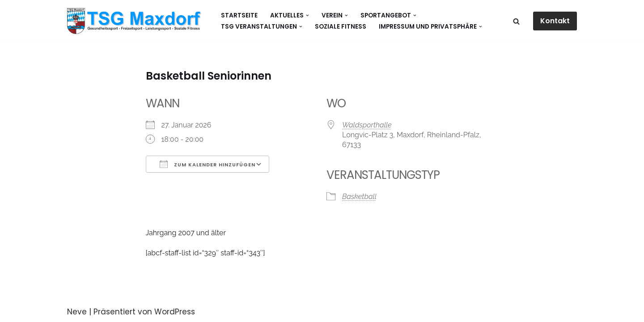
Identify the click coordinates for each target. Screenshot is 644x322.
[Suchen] (516, 21)
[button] (307, 15)
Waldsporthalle (367, 125)
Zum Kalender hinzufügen (208, 164)
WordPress (175, 312)
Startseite (239, 15)
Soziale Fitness (341, 27)
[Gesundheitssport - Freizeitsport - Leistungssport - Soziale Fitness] (136, 21)
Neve (77, 312)
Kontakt (555, 21)
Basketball (359, 197)
